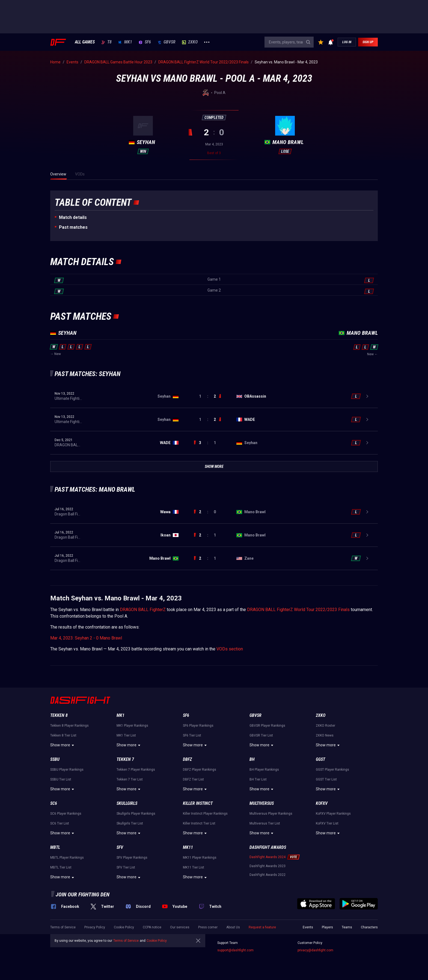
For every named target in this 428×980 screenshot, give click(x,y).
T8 (106, 42)
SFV (120, 847)
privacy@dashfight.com (315, 950)
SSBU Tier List (61, 779)
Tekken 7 (125, 759)
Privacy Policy (95, 927)
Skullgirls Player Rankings (136, 814)
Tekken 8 (59, 715)
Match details (73, 217)
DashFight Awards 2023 (267, 866)
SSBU (55, 759)
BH (252, 759)
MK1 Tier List (126, 735)
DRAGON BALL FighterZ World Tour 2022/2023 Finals (298, 610)
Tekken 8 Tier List (63, 735)
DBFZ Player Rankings (200, 770)
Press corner (208, 927)
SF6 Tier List (192, 735)
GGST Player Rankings (332, 770)
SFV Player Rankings (132, 858)
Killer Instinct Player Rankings (205, 814)
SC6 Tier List (60, 823)
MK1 (125, 42)
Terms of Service (63, 927)
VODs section (230, 649)
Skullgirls (127, 803)
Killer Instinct (198, 803)
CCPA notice (152, 927)
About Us (233, 927)
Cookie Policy (124, 927)
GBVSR (167, 42)
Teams (347, 927)
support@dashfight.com (235, 950)
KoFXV (322, 803)
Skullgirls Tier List (130, 823)
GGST (320, 759)
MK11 (188, 847)
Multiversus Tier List (265, 823)
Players (327, 927)
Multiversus (262, 803)
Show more (63, 745)
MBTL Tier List (61, 867)
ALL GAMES (85, 42)
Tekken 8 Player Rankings (69, 726)
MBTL (55, 847)
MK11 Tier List (194, 867)
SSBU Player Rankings (67, 770)
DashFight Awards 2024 (267, 857)
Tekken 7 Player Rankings (136, 770)
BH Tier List (258, 779)
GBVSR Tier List (261, 735)
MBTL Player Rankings (67, 858)
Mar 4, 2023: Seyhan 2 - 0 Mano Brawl (86, 638)
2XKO (190, 42)
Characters (369, 927)
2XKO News (325, 735)
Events (308, 927)
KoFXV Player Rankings (333, 814)
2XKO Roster (326, 726)
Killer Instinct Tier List (199, 823)
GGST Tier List (326, 779)
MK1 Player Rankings (132, 726)
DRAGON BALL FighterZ (143, 610)
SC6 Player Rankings (66, 814)
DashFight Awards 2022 (267, 875)
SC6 (54, 803)
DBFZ (187, 759)
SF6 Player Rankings (198, 726)
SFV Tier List (126, 867)
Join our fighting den (83, 894)
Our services (180, 927)
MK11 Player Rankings (200, 858)
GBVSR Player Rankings (267, 726)
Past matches (73, 227)
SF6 (145, 42)
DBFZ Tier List (193, 779)
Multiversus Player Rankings (271, 814)
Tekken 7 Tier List (130, 779)
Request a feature (262, 927)
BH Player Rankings (264, 770)
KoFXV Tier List (327, 823)
